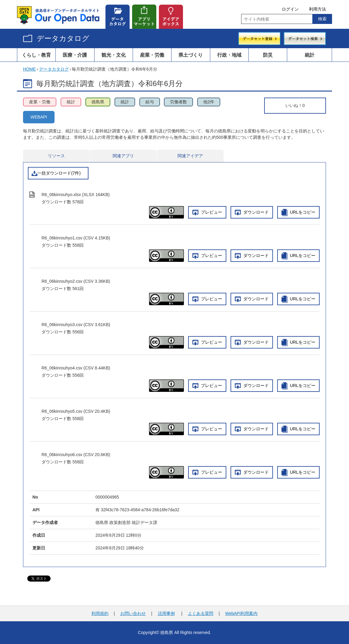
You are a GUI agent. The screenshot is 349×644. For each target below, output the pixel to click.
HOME (29, 69)
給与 (150, 102)
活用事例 (166, 613)
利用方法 (317, 9)
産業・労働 (152, 55)
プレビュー (211, 212)
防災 (268, 55)
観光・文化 (114, 55)
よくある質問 (201, 613)
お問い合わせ (133, 613)
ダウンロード (256, 212)
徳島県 (98, 102)
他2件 (209, 102)
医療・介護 (75, 55)
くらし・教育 (36, 55)
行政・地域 (229, 55)
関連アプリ (123, 156)
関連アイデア (190, 156)
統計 (310, 55)
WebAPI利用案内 (241, 613)
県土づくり (191, 55)
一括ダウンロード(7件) (59, 173)
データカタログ (63, 38)
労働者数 (178, 102)
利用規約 (100, 613)
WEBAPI (39, 117)
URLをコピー (303, 212)
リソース (56, 156)
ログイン (290, 9)
